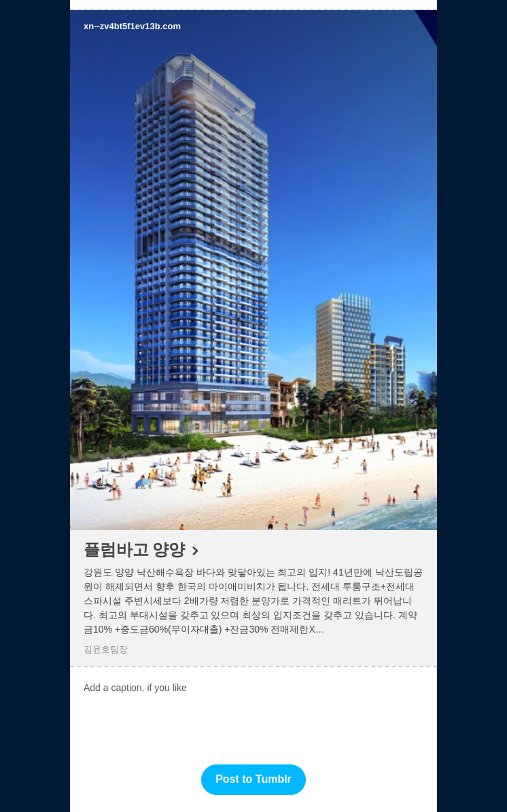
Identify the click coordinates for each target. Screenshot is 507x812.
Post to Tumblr (253, 779)
